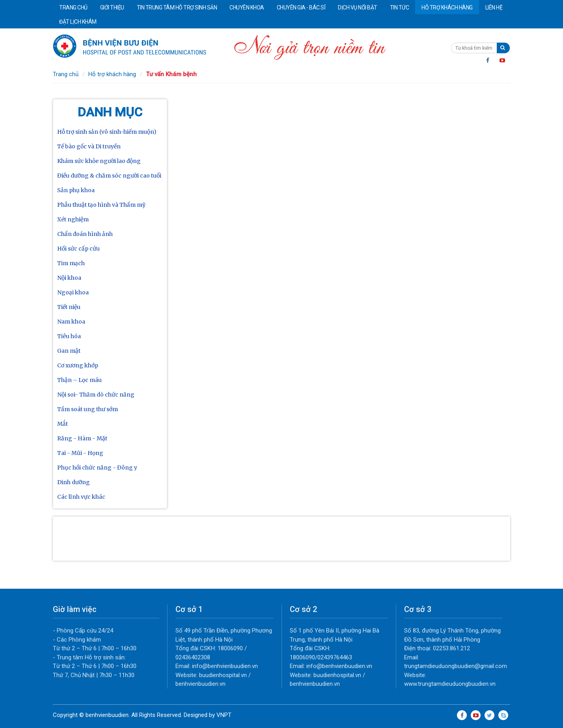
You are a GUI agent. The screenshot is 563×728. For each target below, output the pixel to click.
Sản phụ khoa (76, 190)
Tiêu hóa (69, 336)
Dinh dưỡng (74, 482)
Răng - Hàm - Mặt (82, 438)
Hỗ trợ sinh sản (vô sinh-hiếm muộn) (107, 132)
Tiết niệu (69, 307)
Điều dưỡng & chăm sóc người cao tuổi (109, 176)
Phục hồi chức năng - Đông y (97, 468)
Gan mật (69, 351)
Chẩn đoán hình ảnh (85, 234)
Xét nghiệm (73, 219)
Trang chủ (66, 74)
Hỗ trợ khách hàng (112, 74)
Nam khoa (71, 322)
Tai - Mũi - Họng (80, 453)
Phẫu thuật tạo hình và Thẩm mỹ (101, 205)
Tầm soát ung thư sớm (88, 409)
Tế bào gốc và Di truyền (89, 146)
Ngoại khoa (73, 292)
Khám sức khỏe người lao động (99, 161)
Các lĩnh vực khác (81, 497)
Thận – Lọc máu (79, 380)
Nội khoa (69, 278)
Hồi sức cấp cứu (78, 249)
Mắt (62, 424)
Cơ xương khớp (78, 365)
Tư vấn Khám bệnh (171, 74)
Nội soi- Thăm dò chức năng (96, 395)
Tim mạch (71, 263)
